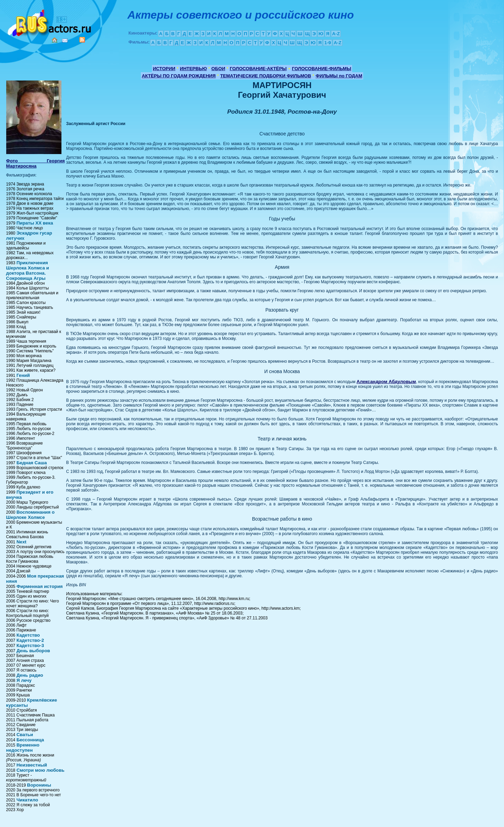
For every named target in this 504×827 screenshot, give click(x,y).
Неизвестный (32, 765)
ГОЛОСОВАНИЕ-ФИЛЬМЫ (322, 69)
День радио (30, 675)
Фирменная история (40, 586)
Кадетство (28, 635)
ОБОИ (218, 69)
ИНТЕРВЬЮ (193, 69)
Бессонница (30, 740)
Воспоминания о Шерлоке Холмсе (30, 515)
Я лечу (24, 680)
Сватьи (25, 735)
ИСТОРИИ (164, 69)
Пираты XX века (35, 223)
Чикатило (27, 800)
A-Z (336, 34)
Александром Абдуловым (386, 382)
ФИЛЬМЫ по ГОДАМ (339, 76)
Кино (50, 22)
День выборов (33, 651)
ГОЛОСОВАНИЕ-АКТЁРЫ (258, 69)
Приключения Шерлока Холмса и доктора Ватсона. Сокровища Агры (28, 270)
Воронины (39, 785)
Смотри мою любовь (41, 770)
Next (22, 542)
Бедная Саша (32, 463)
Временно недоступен (23, 748)
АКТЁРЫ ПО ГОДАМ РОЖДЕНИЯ (179, 76)
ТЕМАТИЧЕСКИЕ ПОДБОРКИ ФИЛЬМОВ (266, 76)
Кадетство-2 (30, 640)
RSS (82, 40)
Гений (23, 375)
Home (55, 40)
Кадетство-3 (30, 645)
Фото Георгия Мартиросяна (36, 163)
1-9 (327, 43)
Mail (65, 41)
